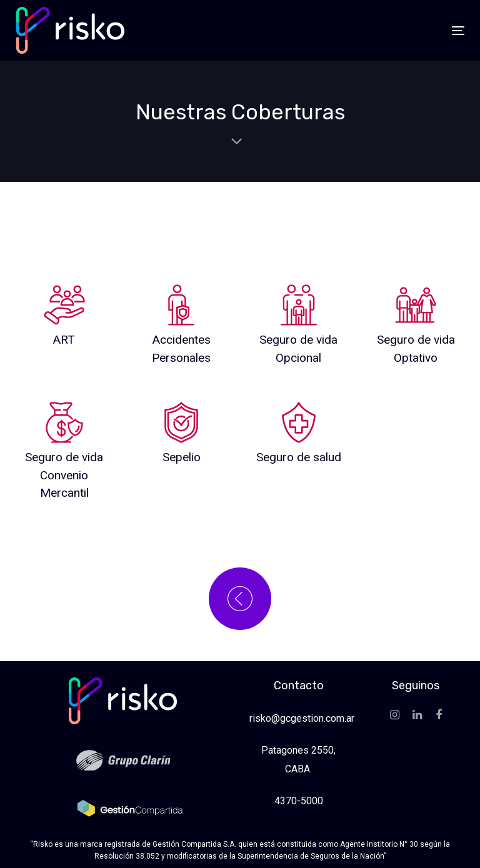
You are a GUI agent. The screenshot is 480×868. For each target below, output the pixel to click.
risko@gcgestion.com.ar (302, 718)
